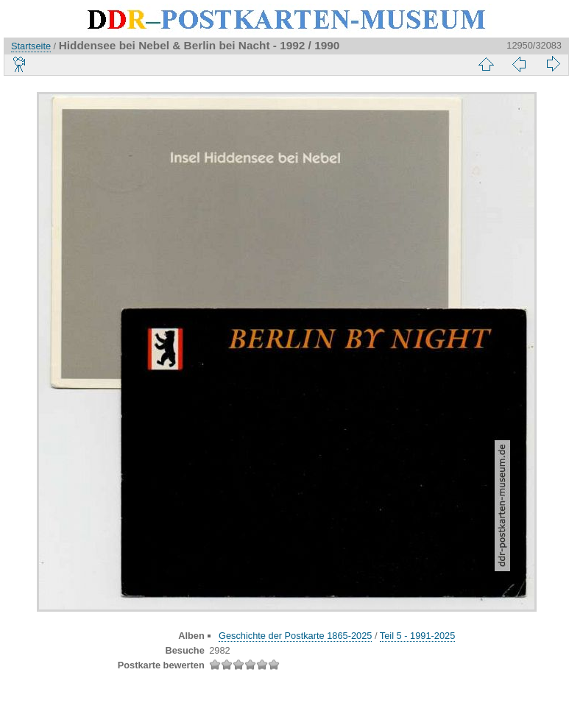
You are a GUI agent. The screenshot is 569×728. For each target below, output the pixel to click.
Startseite (31, 46)
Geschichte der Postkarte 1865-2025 (295, 636)
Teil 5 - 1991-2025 (417, 636)
